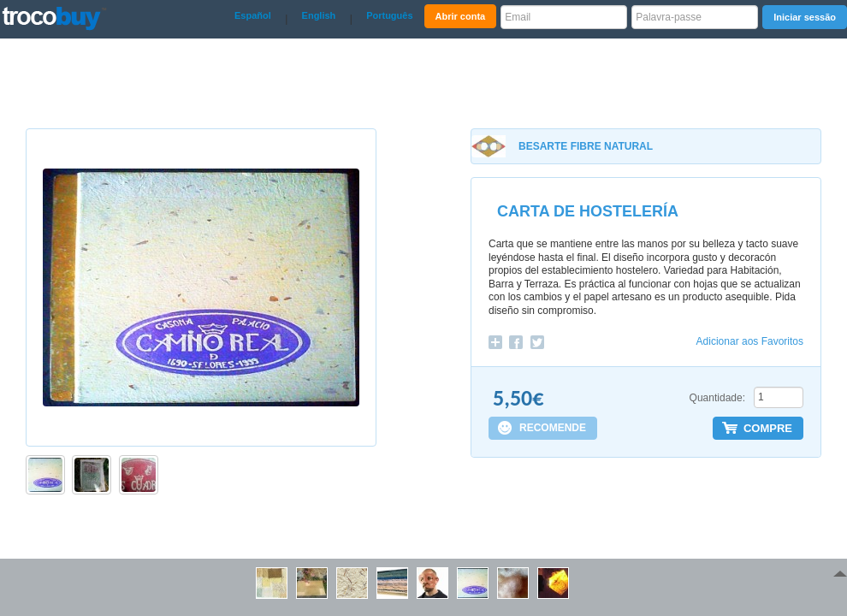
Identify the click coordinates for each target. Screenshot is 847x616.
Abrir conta (461, 16)
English (319, 15)
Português (389, 15)
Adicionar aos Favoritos (750, 341)
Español (253, 15)
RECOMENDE (553, 428)
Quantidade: (717, 398)
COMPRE (768, 428)
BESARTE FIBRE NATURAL (586, 146)
